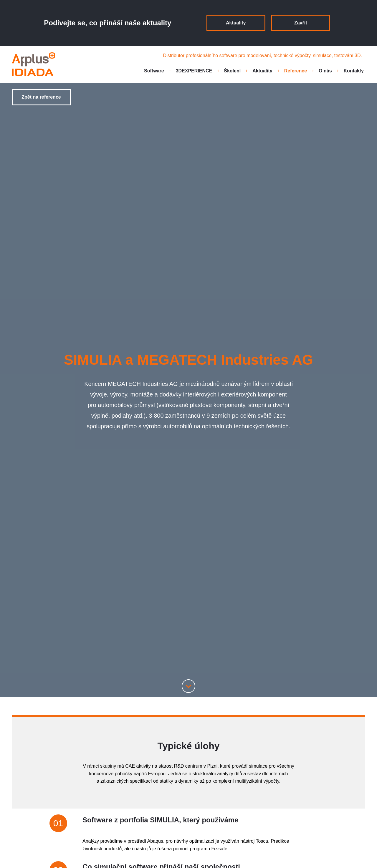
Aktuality (236, 23)
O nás (325, 71)
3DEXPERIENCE (194, 71)
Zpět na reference (41, 97)
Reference (296, 71)
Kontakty (354, 71)
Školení (232, 71)
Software (154, 71)
